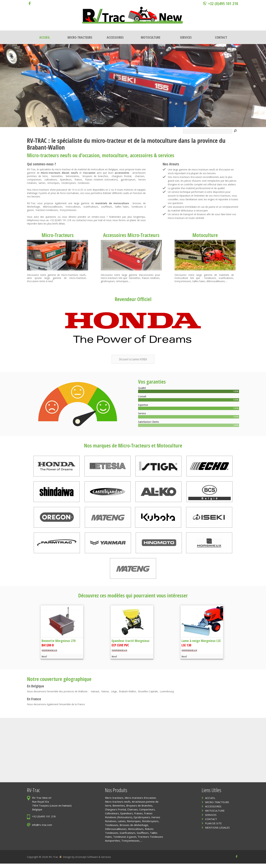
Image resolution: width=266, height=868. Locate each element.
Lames (122, 825)
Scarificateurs (127, 837)
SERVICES (211, 819)
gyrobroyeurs (128, 180)
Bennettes (119, 810)
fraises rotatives (151, 278)
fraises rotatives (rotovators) (101, 180)
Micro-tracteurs (43, 155)
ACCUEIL (210, 802)
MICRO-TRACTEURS (217, 806)
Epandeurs (127, 818)
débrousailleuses (216, 281)
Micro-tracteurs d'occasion (140, 802)
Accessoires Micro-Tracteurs (131, 235)
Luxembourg (167, 696)
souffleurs (107, 207)
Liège (114, 696)
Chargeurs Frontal (115, 814)
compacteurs (34, 180)
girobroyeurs (108, 281)
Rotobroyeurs (150, 825)
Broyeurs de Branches (139, 810)
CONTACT (211, 823)
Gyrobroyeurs (142, 822)
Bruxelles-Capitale (148, 696)
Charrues (132, 814)
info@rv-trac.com (42, 829)
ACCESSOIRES (213, 811)
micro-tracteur (109, 141)
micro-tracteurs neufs (73, 275)
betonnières (73, 176)
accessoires (141, 155)
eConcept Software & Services (93, 861)
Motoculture (205, 235)
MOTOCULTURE (215, 815)
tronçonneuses (68, 210)
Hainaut (95, 696)
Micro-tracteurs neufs (118, 806)
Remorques (134, 825)
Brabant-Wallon (127, 696)
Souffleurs (143, 837)
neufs (66, 155)
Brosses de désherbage (134, 829)
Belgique (38, 690)
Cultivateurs (112, 818)
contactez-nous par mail (89, 220)
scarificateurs (91, 207)
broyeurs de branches (95, 176)
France (36, 703)
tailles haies (122, 207)
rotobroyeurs (69, 183)
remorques (53, 183)
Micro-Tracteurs (58, 235)
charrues (140, 176)
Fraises (138, 818)
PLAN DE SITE (213, 828)
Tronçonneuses (130, 845)
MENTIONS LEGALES (217, 832)
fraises (78, 180)
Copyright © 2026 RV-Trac (43, 861)
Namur (105, 696)
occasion (91, 155)
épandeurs (66, 180)
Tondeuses (112, 829)
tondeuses (84, 183)
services (166, 155)
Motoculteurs (136, 833)
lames (42, 183)
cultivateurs (51, 180)
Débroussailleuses (116, 833)
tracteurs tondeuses (47, 210)
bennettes (57, 176)
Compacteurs (147, 814)
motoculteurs (73, 207)
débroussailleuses (53, 207)
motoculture (162, 141)
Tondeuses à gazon (125, 841)
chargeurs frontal (121, 176)
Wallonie (83, 696)
